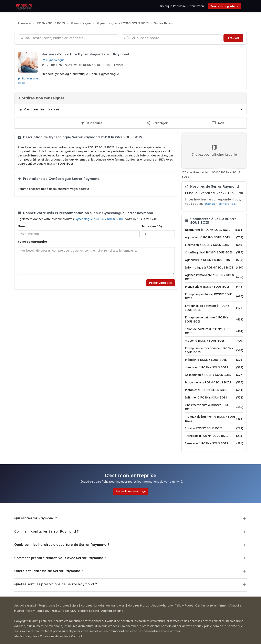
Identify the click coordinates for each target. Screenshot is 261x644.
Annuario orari (116, 605)
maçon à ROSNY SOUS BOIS (214, 341)
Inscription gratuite (225, 6)
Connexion (197, 6)
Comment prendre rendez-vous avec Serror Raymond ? (60, 558)
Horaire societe (88, 611)
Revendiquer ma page (131, 491)
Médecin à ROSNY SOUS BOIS (214, 360)
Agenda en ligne (112, 611)
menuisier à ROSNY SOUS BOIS (214, 367)
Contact (77, 636)
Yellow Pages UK (38, 611)
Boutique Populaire (173, 6)
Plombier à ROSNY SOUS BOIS (214, 390)
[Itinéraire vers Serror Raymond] (91, 123)
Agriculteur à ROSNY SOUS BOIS (214, 237)
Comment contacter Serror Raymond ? (46, 531)
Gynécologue (54, 60)
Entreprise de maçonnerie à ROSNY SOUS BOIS (214, 350)
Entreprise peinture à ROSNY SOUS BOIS (214, 296)
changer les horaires (220, 204)
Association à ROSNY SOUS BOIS (214, 375)
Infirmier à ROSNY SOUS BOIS (214, 397)
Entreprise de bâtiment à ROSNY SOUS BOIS (214, 308)
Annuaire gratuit (25, 605)
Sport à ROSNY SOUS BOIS (214, 428)
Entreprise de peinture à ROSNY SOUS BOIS (214, 319)
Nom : (22, 226)
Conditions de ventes (54, 636)
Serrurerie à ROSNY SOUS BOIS (214, 443)
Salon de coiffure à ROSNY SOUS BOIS (214, 331)
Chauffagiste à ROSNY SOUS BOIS (214, 252)
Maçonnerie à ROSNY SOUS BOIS (214, 382)
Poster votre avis (161, 283)
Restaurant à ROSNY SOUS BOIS (214, 230)
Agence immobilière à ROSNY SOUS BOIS (214, 277)
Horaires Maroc (138, 605)
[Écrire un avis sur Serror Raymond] (218, 123)
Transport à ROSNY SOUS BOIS (214, 436)
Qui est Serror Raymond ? (36, 518)
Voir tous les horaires (39, 109)
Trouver (233, 38)
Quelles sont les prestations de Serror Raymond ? (56, 584)
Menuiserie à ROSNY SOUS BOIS (214, 287)
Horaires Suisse (68, 605)
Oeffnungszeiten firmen (211, 605)
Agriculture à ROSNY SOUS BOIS (214, 260)
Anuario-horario (162, 605)
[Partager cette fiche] (157, 123)
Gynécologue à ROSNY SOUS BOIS (99, 219)
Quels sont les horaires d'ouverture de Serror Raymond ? (62, 545)
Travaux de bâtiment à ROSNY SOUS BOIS (214, 419)
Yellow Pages (184, 605)
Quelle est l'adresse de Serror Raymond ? (49, 571)
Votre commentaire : (33, 242)
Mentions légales (26, 636)
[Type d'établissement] (68, 38)
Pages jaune (47, 605)
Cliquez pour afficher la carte (214, 150)
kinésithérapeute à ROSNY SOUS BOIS (214, 407)
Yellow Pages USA (64, 611)
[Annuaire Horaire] (24, 6)
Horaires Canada (92, 605)
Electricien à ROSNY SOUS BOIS (214, 245)
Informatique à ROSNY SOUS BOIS (214, 268)
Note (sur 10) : (153, 226)
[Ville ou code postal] (171, 38)
